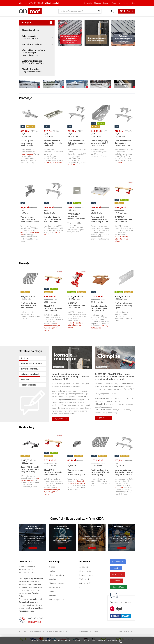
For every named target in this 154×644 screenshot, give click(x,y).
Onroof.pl (30, 11)
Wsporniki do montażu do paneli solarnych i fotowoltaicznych (33, 53)
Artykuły (24, 358)
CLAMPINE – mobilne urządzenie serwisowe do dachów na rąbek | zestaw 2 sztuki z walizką (53, 312)
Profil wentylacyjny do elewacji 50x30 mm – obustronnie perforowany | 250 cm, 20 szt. (99, 145)
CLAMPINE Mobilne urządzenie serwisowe (32, 70)
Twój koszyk (84, 579)
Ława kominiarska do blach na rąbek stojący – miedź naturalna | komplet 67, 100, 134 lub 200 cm (100, 312)
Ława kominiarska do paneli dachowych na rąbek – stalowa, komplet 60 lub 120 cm (124, 474)
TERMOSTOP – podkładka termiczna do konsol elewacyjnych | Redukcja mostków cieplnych (77, 220)
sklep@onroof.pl (52, 3)
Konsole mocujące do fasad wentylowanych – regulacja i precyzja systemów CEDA (71, 377)
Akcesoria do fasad (31, 30)
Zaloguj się (84, 567)
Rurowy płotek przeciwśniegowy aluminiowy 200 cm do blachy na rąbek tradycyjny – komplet (100, 222)
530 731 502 (36, 3)
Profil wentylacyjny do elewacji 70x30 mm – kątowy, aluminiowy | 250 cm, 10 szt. (30, 308)
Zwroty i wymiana (56, 587)
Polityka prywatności (57, 600)
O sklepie (88, 3)
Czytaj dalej (59, 419)
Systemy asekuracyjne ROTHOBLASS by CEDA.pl (33, 62)
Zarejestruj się (85, 571)
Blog (133, 3)
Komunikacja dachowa (32, 44)
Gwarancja (53, 591)
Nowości (25, 379)
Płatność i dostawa (102, 3)
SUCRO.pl (131, 631)
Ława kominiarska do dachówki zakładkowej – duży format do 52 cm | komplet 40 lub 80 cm (123, 146)
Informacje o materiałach (32, 363)
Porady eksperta (28, 385)
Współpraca (54, 579)
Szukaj (98, 11)
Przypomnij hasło (86, 575)
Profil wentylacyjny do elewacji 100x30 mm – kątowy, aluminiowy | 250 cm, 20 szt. (100, 474)
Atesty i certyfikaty (57, 575)
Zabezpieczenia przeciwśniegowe (30, 37)
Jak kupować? (85, 583)
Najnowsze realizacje (30, 374)
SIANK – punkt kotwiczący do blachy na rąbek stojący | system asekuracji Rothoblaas (28, 146)
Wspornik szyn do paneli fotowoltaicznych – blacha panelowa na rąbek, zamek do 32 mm (76, 476)
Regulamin (116, 3)
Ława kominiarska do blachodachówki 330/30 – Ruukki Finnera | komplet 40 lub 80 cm (53, 222)
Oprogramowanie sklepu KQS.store (84, 631)
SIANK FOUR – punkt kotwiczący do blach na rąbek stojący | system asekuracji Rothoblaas (30, 472)
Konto (112, 11)
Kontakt (126, 3)
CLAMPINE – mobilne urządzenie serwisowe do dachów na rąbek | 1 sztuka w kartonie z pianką (76, 309)
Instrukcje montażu (29, 369)
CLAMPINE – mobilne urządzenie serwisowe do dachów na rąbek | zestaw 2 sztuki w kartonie (123, 223)
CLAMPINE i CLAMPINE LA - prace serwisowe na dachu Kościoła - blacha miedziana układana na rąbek (114, 377)
